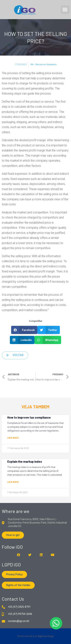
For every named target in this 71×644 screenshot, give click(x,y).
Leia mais (13, 438)
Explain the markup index (25, 461)
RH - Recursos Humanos (44, 65)
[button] (65, 10)
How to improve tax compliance (29, 417)
